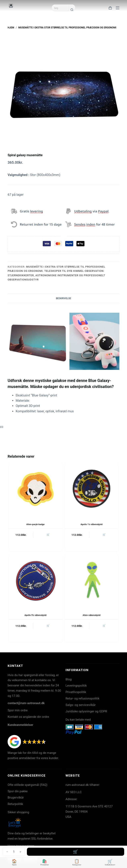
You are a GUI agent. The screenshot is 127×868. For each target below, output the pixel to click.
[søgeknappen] (72, 10)
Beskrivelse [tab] (64, 298)
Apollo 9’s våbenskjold (36, 615)
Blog (69, 679)
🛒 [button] (48, 535)
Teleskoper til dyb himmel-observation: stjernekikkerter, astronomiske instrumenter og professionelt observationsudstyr (56, 275)
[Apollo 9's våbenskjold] (36, 580)
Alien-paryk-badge (35, 524)
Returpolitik (15, 804)
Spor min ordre (18, 710)
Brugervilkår (16, 798)
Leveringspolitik (76, 686)
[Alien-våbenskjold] (92, 580)
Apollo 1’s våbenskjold (91, 524)
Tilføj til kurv (76, 852)
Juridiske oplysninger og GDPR (86, 711)
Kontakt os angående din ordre (28, 717)
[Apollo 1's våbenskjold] (92, 489)
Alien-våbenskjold (91, 615)
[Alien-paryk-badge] (36, 489)
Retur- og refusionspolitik (83, 698)
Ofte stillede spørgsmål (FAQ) (27, 785)
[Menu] (118, 8)
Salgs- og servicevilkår (81, 705)
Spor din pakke (18, 791)
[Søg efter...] (60, 8)
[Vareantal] (14, 852)
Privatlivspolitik (76, 692)
